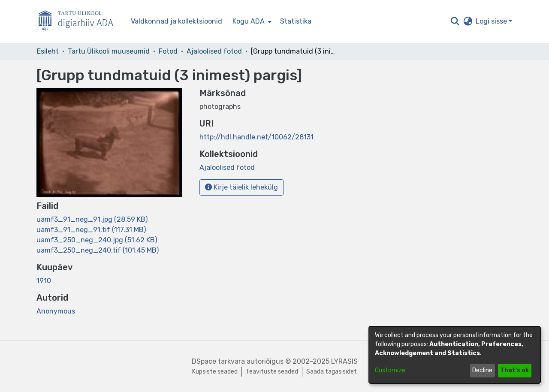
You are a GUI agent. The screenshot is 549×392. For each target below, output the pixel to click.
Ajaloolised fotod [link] (214, 51)
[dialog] (455, 355)
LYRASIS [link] (344, 361)
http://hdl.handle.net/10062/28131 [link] (256, 137)
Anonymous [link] (56, 311)
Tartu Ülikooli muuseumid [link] (109, 51)
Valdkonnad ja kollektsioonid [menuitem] (176, 21)
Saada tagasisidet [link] (332, 372)
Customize (390, 370)
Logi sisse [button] (492, 21)
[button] (455, 21)
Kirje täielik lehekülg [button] (241, 187)
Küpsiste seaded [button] (215, 372)
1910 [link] (44, 281)
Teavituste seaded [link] (272, 372)
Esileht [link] (48, 51)
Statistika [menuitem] (296, 21)
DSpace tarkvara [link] (218, 361)
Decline (482, 370)
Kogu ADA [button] (249, 21)
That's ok (514, 370)
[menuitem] (251, 21)
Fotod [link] (168, 51)
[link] (92, 219)
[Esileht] (79, 22)
